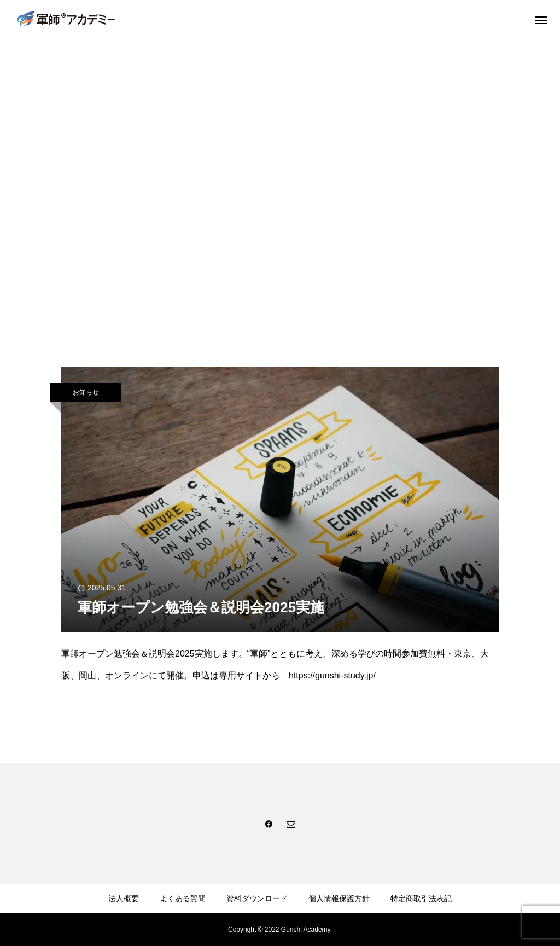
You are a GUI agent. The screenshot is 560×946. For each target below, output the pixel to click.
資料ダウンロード (257, 898)
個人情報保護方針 (339, 898)
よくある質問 (183, 898)
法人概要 (124, 898)
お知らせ (86, 392)
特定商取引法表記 (421, 898)
